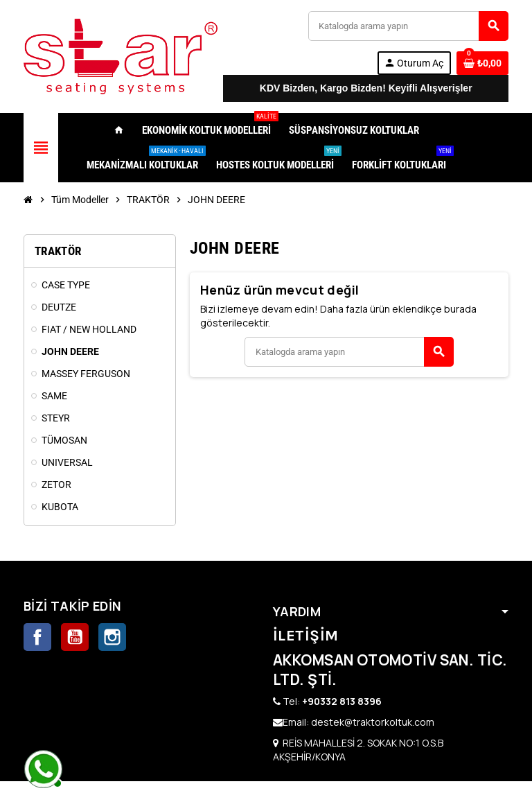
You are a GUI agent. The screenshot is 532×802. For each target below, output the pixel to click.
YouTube (75, 637)
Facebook (37, 637)
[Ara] (408, 26)
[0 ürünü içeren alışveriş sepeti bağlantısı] (482, 63)
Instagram (112, 637)
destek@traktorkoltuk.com (373, 722)
